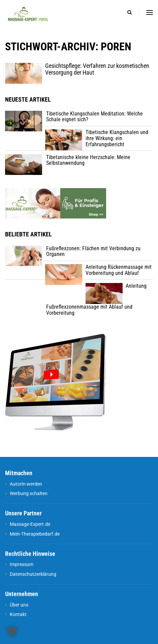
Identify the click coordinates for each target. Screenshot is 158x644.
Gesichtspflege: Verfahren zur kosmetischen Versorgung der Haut (97, 69)
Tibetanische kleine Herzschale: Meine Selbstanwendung (88, 160)
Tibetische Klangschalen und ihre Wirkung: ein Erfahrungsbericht (117, 138)
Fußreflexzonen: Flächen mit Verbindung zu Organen (93, 251)
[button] (12, 632)
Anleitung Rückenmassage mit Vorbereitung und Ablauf (119, 270)
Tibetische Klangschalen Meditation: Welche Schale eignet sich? (94, 117)
